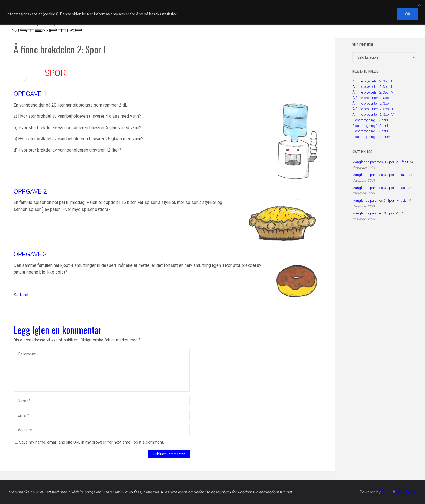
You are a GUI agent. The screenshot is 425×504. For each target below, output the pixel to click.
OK (408, 14)
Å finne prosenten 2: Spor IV (373, 115)
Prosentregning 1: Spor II (371, 126)
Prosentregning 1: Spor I (370, 120)
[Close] (419, 5)
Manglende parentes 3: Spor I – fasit (379, 200)
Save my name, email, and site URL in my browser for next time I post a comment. (89, 442)
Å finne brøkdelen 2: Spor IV (373, 92)
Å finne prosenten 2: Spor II (372, 103)
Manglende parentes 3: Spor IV (375, 213)
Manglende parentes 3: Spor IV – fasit (380, 162)
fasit (24, 295)
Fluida (386, 492)
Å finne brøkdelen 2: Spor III (373, 87)
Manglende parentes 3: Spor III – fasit (380, 175)
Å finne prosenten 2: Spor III (373, 109)
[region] (212, 12)
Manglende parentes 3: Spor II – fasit (380, 188)
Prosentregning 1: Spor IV (371, 137)
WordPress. (406, 492)
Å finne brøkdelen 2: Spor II (372, 81)
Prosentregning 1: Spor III (371, 131)
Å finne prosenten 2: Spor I (372, 98)
